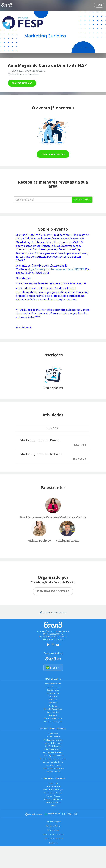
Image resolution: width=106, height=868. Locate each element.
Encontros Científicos (53, 727)
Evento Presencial (53, 689)
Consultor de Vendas (53, 813)
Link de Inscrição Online (53, 778)
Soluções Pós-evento (53, 762)
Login (99, 5)
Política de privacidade (53, 862)
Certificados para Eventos (53, 785)
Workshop (53, 712)
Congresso (53, 700)
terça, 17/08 (53, 428)
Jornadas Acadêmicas (53, 716)
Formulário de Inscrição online (53, 774)
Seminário (53, 708)
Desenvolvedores (53, 825)
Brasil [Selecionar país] (53, 669)
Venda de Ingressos (53, 755)
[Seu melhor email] (43, 200)
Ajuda (53, 828)
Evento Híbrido (53, 696)
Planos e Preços (53, 817)
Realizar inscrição (22, 83)
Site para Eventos (53, 781)
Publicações (53, 743)
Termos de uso (53, 853)
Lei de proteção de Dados (53, 858)
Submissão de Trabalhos (53, 766)
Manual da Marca (53, 849)
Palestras (53, 723)
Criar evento (53, 802)
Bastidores (53, 866)
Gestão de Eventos (53, 759)
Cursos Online (53, 719)
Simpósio (53, 704)
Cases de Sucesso (53, 805)
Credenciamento (53, 789)
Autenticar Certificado (53, 821)
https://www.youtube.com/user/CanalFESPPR (56, 269)
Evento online (53, 693)
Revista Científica (53, 747)
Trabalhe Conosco (53, 845)
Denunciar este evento (53, 612)
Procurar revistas (53, 154)
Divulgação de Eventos (53, 751)
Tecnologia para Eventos (53, 770)
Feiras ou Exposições (53, 731)
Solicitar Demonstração (53, 809)
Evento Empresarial (53, 685)
